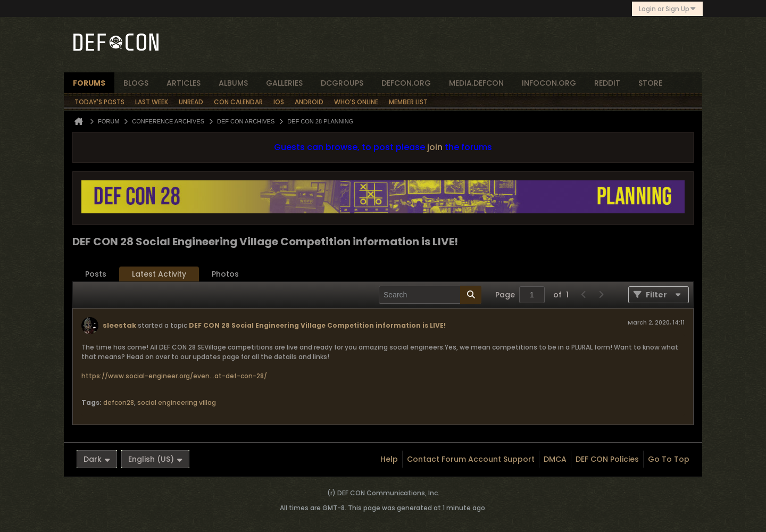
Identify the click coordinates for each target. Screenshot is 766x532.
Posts (96, 274)
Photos (225, 274)
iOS (279, 102)
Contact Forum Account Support (471, 459)
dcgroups (342, 83)
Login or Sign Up (667, 9)
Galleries (284, 83)
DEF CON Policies (607, 459)
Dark (97, 459)
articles (184, 83)
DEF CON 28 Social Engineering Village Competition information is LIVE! (317, 325)
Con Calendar (238, 102)
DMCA (555, 459)
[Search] (430, 295)
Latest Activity (159, 274)
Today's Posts (99, 102)
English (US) (155, 459)
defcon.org (406, 83)
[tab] (96, 274)
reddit (607, 83)
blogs (136, 83)
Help (389, 459)
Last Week (152, 102)
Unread (191, 102)
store (650, 83)
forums (89, 83)
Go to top (669, 459)
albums (233, 83)
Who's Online (356, 102)
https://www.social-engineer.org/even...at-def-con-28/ (174, 376)
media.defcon (476, 83)
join (435, 147)
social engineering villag (177, 402)
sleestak (119, 325)
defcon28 (119, 402)
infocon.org (549, 83)
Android (309, 102)
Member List (408, 102)
